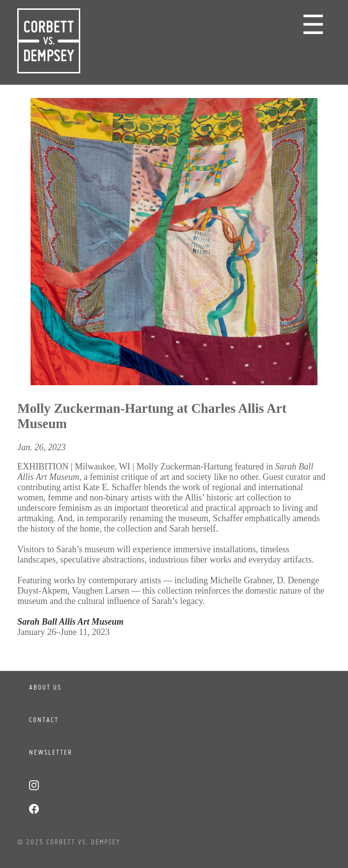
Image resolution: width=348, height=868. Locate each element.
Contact (44, 720)
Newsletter (51, 752)
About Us (45, 687)
